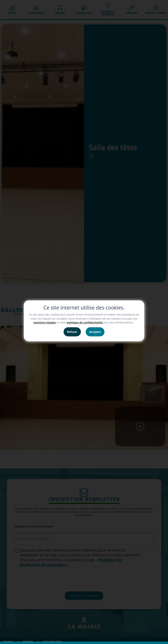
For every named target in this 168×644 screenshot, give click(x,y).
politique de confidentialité (85, 322)
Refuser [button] (72, 332)
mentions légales (45, 322)
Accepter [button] (95, 332)
